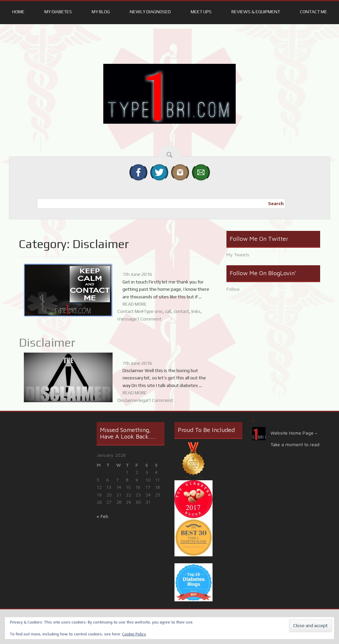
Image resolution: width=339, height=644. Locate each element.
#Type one (152, 311)
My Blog (101, 12)
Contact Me (314, 12)
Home (18, 12)
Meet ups (201, 12)
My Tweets (238, 255)
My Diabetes (58, 12)
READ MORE (135, 304)
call (168, 311)
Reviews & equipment (256, 12)
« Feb (102, 516)
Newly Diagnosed (150, 12)
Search (276, 203)
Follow (233, 289)
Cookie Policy (134, 634)
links (196, 311)
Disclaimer (47, 342)
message (127, 319)
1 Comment (149, 319)
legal (144, 400)
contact (181, 311)
